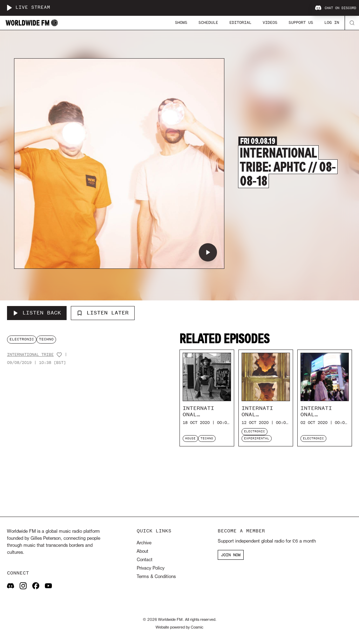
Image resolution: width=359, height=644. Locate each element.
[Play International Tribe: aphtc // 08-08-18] (208, 252)
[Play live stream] (9, 8)
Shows (181, 22)
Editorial (240, 22)
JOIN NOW (231, 555)
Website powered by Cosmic (179, 628)
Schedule (208, 22)
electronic (22, 339)
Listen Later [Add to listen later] (103, 313)
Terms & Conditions (156, 577)
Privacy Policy (151, 568)
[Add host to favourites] (59, 355)
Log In (332, 22)
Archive (144, 543)
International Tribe (30, 355)
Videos (270, 22)
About (143, 552)
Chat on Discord (336, 8)
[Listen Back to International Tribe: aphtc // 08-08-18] (37, 313)
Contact (145, 560)
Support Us (301, 22)
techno (46, 339)
